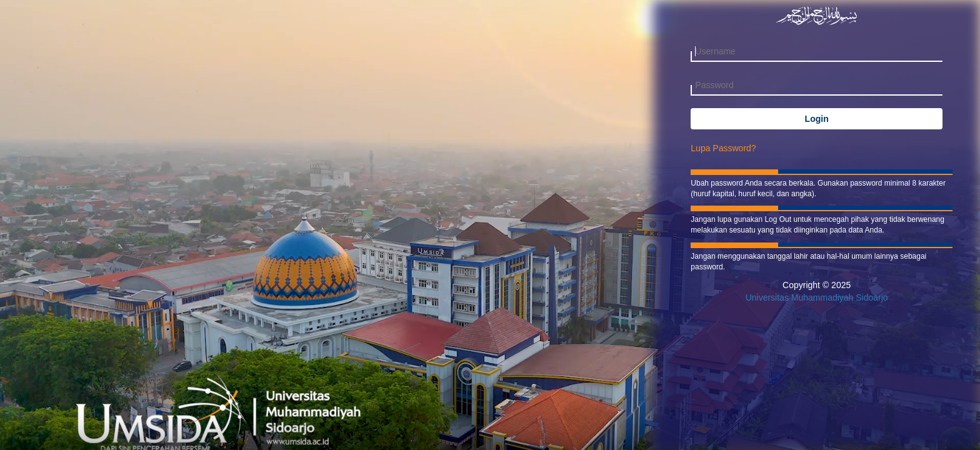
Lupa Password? (723, 148)
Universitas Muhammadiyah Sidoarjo (817, 297)
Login (817, 119)
